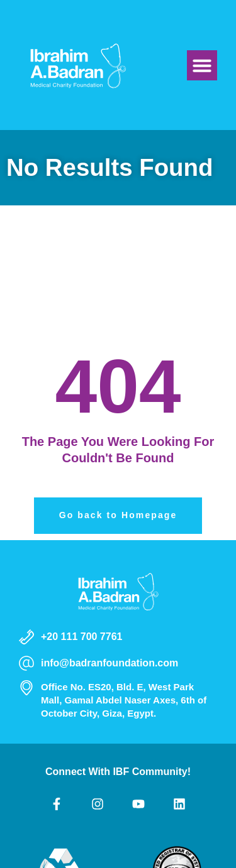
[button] (202, 65)
